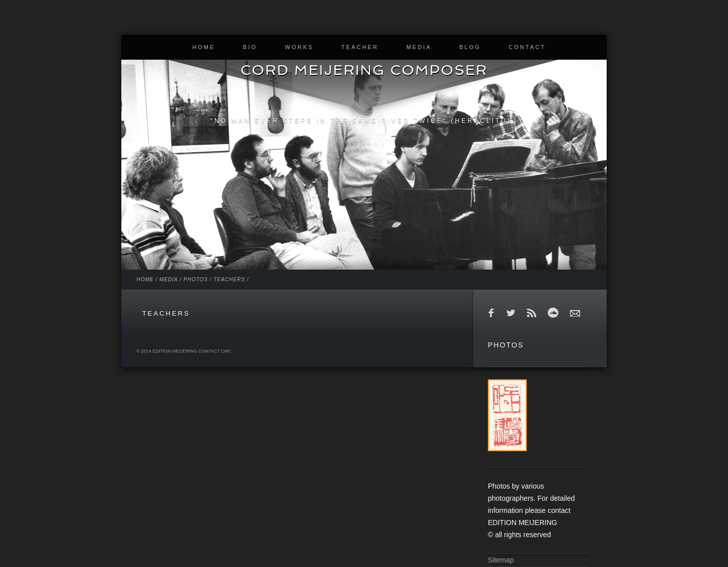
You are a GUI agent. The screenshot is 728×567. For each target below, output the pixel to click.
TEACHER (360, 47)
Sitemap (501, 560)
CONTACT (527, 47)
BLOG (470, 47)
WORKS (300, 47)
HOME (204, 47)
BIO (250, 47)
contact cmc (215, 351)
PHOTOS (196, 279)
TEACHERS (229, 279)
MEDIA (419, 47)
